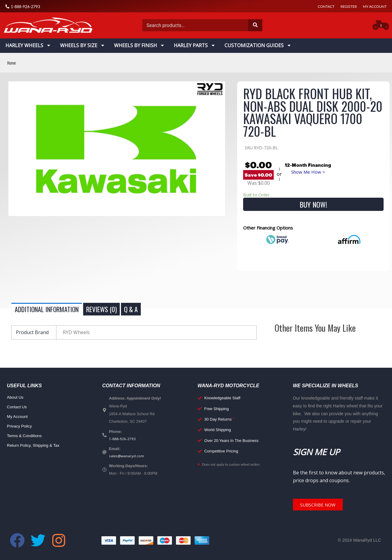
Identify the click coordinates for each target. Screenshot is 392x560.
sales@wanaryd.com (127, 457)
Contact (326, 6)
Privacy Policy (20, 426)
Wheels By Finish (139, 45)
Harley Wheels (28, 45)
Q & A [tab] (131, 309)
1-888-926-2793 (122, 439)
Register (348, 6)
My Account (375, 6)
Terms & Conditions (26, 436)
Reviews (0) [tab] (101, 309)
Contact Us (18, 407)
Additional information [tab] (47, 309)
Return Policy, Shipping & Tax (35, 446)
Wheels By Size (83, 45)
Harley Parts (195, 45)
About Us (16, 397)
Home (12, 63)
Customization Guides (258, 45)
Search (255, 25)
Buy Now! (313, 204)
